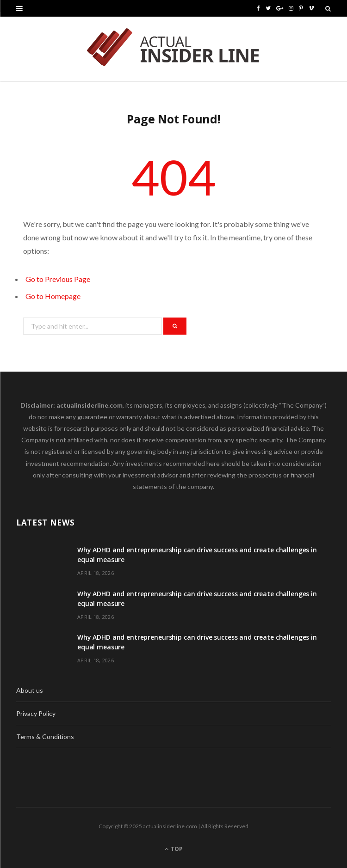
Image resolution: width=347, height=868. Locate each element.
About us (30, 690)
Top (174, 849)
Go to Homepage (53, 296)
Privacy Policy (36, 713)
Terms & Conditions (45, 737)
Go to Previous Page (58, 279)
